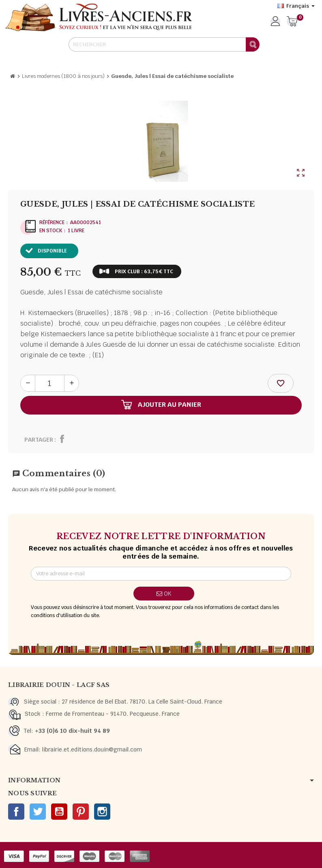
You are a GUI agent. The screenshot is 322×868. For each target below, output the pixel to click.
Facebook (16, 812)
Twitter (38, 812)
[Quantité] (50, 383)
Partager (39, 440)
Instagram (102, 812)
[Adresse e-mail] (161, 574)
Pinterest (81, 812)
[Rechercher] (164, 44)
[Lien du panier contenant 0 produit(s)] (292, 22)
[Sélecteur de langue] (296, 6)
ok (164, 594)
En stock (51, 231)
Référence (52, 222)
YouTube (59, 812)
